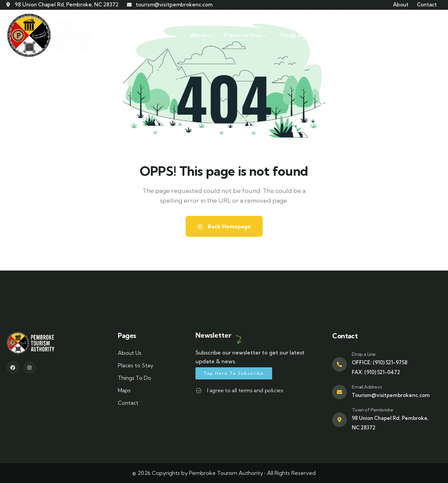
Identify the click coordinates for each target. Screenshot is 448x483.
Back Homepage (224, 226)
